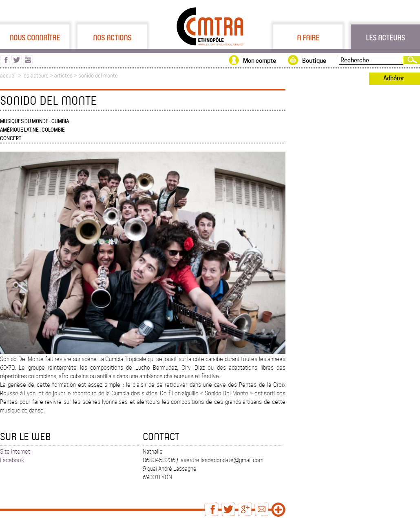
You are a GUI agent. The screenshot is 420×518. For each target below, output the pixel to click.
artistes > (66, 76)
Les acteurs (385, 37)
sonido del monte (98, 76)
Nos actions (112, 37)
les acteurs (35, 76)
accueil (8, 76)
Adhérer (394, 78)
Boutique (314, 61)
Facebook (12, 460)
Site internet (15, 452)
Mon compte (260, 61)
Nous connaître (35, 37)
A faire (308, 37)
